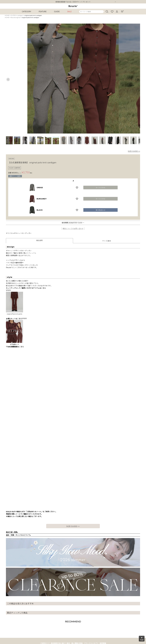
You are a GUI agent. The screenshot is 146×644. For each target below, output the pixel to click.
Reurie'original (16, 17)
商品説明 (39, 240)
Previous (8, 79)
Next (115, 2)
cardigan (20, 15)
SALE (69, 12)
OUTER (13, 15)
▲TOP (142, 639)
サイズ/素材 (107, 241)
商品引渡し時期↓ (12, 532)
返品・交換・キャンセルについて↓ (18, 535)
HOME (7, 15)
